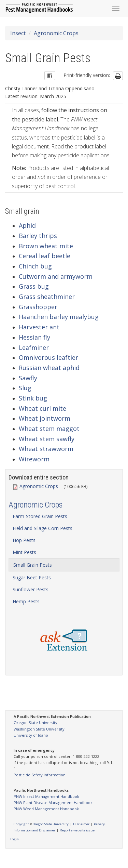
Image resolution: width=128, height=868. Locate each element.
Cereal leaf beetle (45, 256)
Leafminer (34, 347)
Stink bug (33, 398)
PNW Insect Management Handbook (46, 796)
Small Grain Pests (33, 565)
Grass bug (34, 286)
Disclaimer (81, 824)
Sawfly (28, 378)
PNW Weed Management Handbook (46, 809)
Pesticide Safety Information (40, 775)
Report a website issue (77, 830)
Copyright (21, 824)
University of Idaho (31, 735)
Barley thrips (38, 236)
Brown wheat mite (46, 246)
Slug (25, 388)
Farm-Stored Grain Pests (40, 516)
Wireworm (34, 459)
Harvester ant (39, 327)
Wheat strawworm (46, 449)
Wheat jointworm (45, 418)
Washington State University (39, 729)
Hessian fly (34, 337)
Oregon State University (35, 722)
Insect (18, 33)
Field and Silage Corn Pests (42, 528)
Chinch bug (35, 266)
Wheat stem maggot (49, 429)
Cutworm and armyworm (56, 276)
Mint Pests (24, 552)
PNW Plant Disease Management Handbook (53, 803)
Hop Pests (24, 540)
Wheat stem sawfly (47, 439)
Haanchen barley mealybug (59, 317)
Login (15, 839)
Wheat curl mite (42, 408)
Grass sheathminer (47, 297)
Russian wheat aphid (49, 368)
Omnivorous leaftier (48, 357)
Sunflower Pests (31, 589)
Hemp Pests (26, 601)
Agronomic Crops (56, 33)
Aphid (27, 225)
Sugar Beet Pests (32, 577)
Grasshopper (38, 307)
